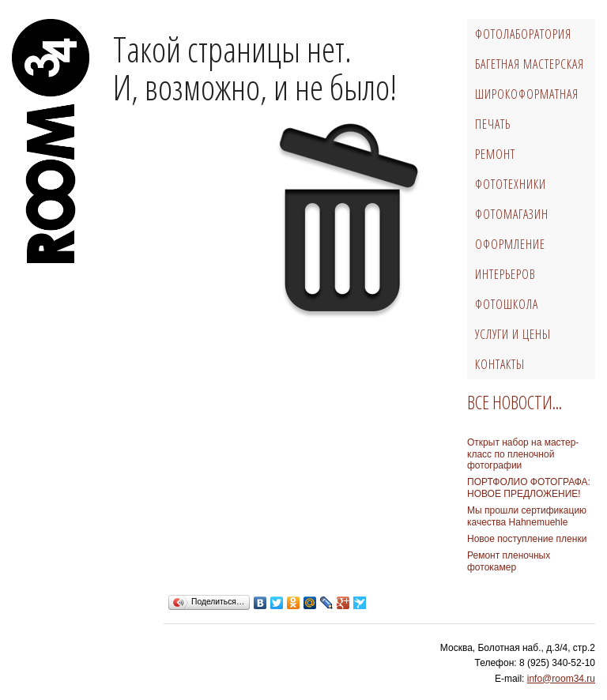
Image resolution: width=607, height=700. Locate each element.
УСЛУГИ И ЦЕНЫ (513, 334)
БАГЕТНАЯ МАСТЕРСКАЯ (530, 64)
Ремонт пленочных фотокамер (509, 561)
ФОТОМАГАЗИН (512, 214)
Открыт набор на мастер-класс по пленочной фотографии (523, 454)
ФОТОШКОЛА (507, 304)
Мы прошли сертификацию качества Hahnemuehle (527, 516)
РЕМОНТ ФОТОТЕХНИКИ (511, 169)
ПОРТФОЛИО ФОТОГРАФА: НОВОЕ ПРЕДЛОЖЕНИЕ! (529, 487)
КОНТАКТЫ (500, 364)
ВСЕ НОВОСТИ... (515, 402)
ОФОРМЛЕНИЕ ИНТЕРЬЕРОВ (510, 259)
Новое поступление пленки (527, 539)
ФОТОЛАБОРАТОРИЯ (523, 34)
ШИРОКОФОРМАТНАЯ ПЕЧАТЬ (527, 109)
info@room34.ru (561, 679)
